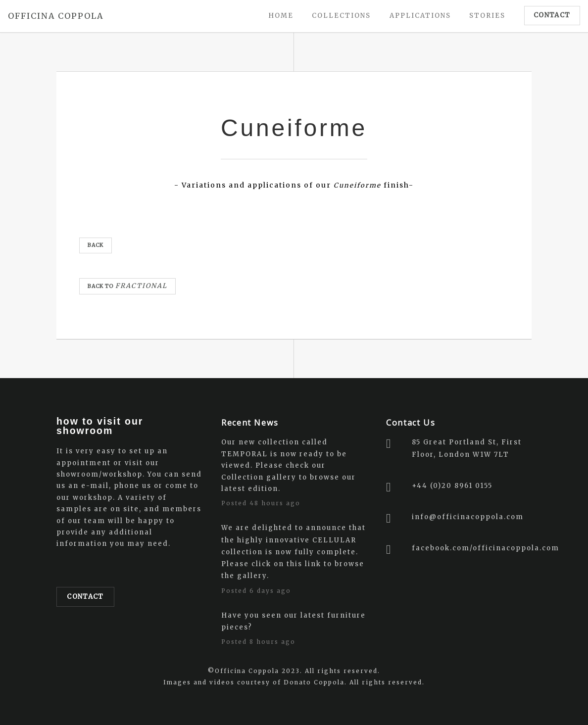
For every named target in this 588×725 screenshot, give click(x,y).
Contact (85, 597)
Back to (127, 286)
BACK (96, 245)
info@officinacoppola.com (468, 517)
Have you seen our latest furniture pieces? (294, 621)
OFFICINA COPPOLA (56, 16)
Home (281, 16)
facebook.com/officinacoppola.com (486, 548)
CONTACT (552, 15)
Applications (420, 16)
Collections (341, 16)
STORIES (487, 16)
